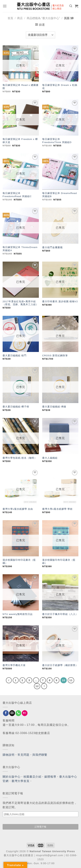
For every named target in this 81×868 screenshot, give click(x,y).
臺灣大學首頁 (20, 781)
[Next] (44, 686)
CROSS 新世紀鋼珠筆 (55, 356)
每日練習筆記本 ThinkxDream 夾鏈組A (20, 249)
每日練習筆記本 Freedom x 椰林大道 (20, 141)
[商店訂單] (40, 35)
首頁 (10, 18)
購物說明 (9, 755)
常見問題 (24, 755)
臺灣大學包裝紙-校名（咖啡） (20, 458)
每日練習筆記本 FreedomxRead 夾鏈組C (17, 195)
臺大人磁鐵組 (50, 458)
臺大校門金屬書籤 (52, 247)
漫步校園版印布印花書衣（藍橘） (19, 561)
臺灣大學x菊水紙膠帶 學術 (58, 509)
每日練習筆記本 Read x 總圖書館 (21, 87)
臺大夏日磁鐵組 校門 (15, 356)
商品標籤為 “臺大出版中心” (43, 18)
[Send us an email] (12, 713)
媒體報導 (50, 777)
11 (71, 680)
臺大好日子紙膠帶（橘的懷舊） (60, 665)
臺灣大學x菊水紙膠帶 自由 (18, 509)
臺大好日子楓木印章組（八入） (60, 614)
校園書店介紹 (32, 777)
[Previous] (9, 680)
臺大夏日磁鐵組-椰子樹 (16, 407)
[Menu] (5, 6)
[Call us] (18, 713)
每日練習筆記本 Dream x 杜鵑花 (60, 87)
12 (37, 686)
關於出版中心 (12, 777)
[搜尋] (71, 6)
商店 (20, 18)
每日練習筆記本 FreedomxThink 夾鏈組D (57, 141)
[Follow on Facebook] (6, 713)
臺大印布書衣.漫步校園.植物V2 (60, 301)
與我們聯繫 (40, 755)
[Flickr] (25, 713)
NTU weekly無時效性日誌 (18, 614)
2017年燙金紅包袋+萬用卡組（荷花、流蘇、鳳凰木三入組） (21, 303)
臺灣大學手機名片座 (14, 665)
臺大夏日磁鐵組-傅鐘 (54, 407)
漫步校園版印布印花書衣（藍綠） (59, 561)
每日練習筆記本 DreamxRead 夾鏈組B (59, 195)
